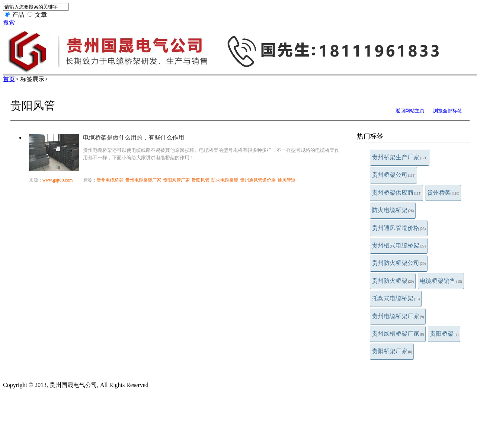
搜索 (9, 23)
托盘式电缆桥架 (396, 298)
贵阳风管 (201, 180)
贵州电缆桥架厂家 (398, 316)
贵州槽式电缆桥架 (399, 245)
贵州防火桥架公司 (399, 263)
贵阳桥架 (444, 334)
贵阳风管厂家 (176, 180)
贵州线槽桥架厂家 (398, 334)
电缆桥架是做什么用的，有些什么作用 (134, 137)
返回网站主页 (410, 111)
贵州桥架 (443, 193)
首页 (9, 79)
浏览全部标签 (448, 111)
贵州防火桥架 (393, 281)
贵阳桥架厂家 (392, 351)
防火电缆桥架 (393, 210)
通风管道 (287, 180)
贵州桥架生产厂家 (400, 157)
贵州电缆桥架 (110, 180)
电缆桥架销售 (441, 281)
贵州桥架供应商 (397, 193)
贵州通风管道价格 (399, 228)
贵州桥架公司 (394, 175)
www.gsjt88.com (57, 180)
